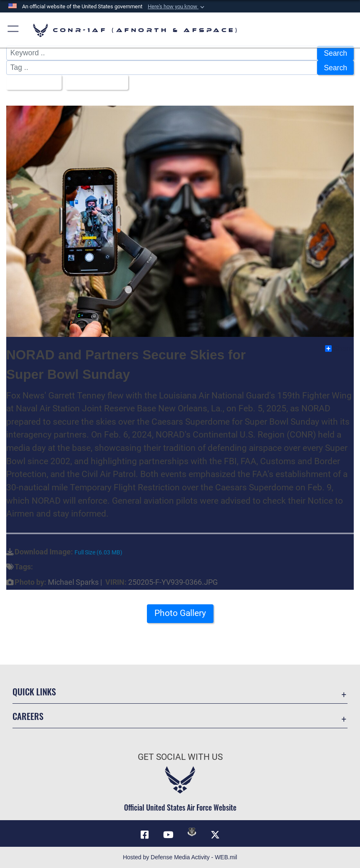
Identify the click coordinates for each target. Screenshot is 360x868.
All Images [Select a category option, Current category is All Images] (31, 82)
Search (335, 53)
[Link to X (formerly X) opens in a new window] (215, 835)
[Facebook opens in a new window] (145, 835)
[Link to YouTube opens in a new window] (168, 835)
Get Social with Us (180, 757)
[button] (177, 7)
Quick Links (34, 691)
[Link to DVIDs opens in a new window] (192, 832)
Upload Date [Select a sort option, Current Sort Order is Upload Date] (94, 82)
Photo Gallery (180, 613)
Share (339, 349)
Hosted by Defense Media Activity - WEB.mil (180, 857)
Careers (28, 716)
